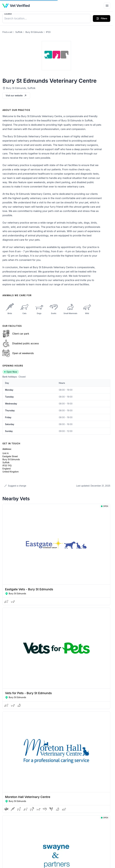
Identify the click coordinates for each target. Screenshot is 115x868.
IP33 (48, 32)
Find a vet (7, 32)
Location (8, 14)
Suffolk (19, 32)
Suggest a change (15, 486)
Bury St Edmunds (34, 32)
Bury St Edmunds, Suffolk (21, 88)
